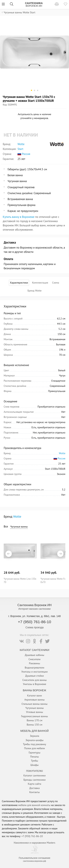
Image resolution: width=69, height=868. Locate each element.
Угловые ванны (35, 712)
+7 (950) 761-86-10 (34, 622)
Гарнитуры (34, 753)
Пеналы (34, 757)
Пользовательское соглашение (34, 858)
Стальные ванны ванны (34, 704)
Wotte (21, 144)
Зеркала (35, 736)
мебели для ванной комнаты (34, 805)
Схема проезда (34, 627)
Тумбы (34, 761)
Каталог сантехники (34, 775)
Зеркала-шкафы (35, 740)
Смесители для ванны (34, 680)
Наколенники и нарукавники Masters (34, 843)
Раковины (35, 663)
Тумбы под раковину (35, 744)
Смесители (34, 659)
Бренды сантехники (34, 780)
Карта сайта (34, 784)
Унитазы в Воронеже (34, 684)
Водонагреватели (35, 668)
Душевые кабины (35, 655)
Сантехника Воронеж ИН (35, 605)
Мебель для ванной (35, 731)
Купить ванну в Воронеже (19, 217)
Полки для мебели (34, 748)
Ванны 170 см (34, 720)
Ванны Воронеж (34, 690)
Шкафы (34, 765)
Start (20, 149)
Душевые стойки (34, 676)
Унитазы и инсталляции (34, 672)
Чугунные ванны (19, 527)
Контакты (34, 792)
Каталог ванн (34, 696)
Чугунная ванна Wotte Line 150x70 (20, 580)
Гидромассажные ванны (34, 716)
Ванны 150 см (34, 725)
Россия (24, 154)
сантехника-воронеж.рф (34, 861)
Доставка (35, 788)
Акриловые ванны (34, 700)
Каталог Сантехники (34, 650)
